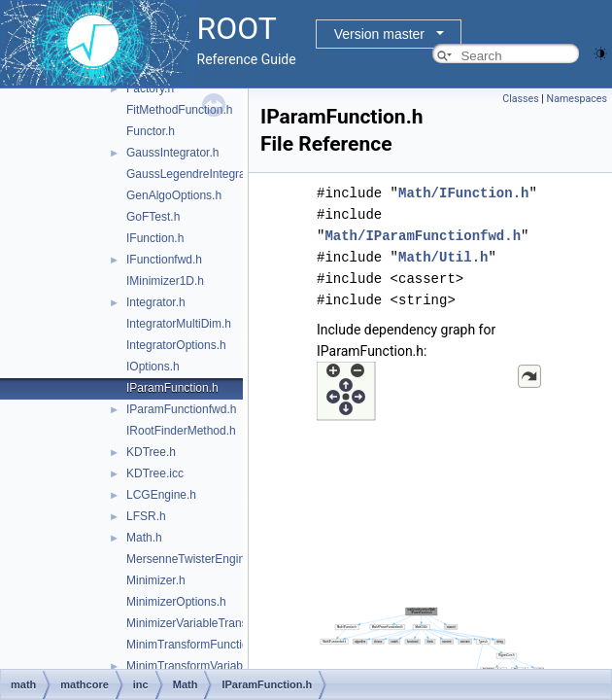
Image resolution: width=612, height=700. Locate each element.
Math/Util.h (443, 257)
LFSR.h (146, 516)
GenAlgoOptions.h (174, 195)
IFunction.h (155, 238)
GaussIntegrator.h (172, 153)
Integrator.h (156, 302)
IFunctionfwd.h (164, 260)
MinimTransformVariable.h (194, 666)
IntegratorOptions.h (176, 345)
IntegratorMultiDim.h (179, 324)
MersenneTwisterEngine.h (194, 559)
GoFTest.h (153, 217)
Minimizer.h (156, 580)
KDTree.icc (155, 473)
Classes (520, 99)
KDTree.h (151, 452)
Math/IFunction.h (463, 193)
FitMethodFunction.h (179, 110)
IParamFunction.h (172, 388)
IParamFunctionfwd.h (181, 409)
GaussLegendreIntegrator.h (197, 174)
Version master (379, 34)
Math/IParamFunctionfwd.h (423, 236)
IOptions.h (153, 367)
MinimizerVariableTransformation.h (216, 623)
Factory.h (150, 88)
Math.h (144, 538)
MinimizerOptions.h (176, 602)
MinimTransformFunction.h (195, 645)
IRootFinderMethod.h (181, 431)
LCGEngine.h (161, 495)
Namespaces (577, 99)
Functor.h (151, 131)
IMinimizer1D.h (165, 281)
